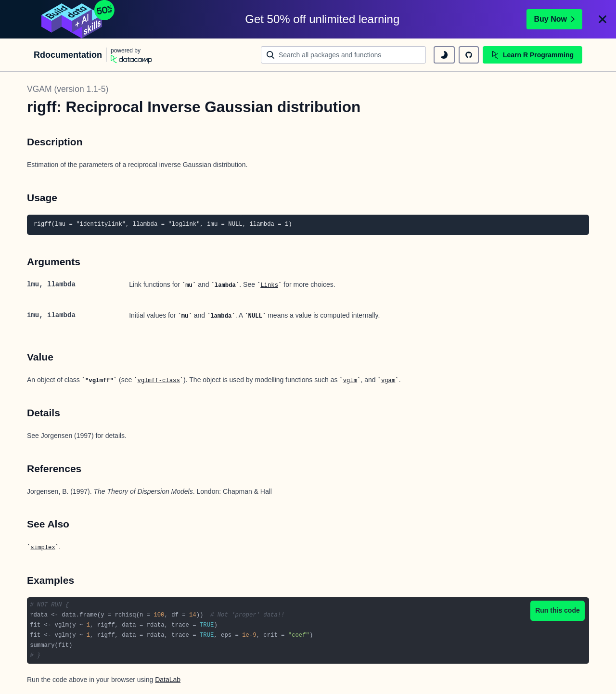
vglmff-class (159, 381)
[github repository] (469, 55)
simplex (43, 548)
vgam (388, 381)
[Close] (603, 19)
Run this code (558, 610)
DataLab (168, 680)
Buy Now (554, 19)
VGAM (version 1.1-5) (68, 89)
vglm (350, 381)
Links (269, 285)
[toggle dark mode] (444, 55)
